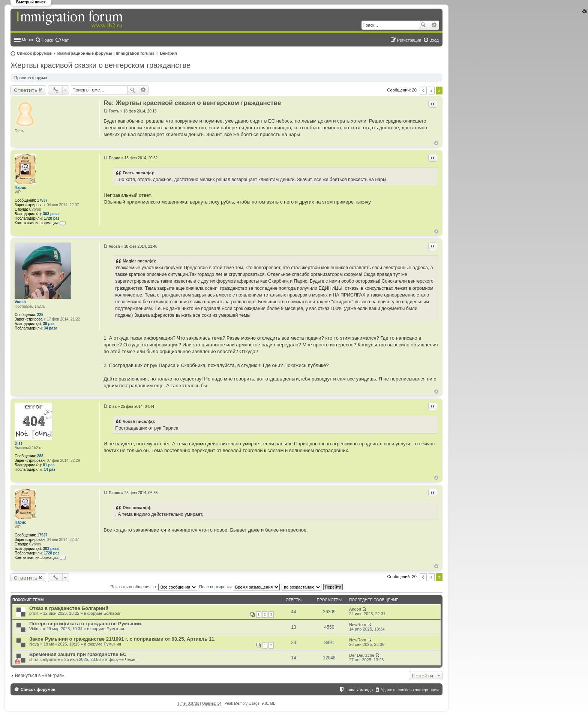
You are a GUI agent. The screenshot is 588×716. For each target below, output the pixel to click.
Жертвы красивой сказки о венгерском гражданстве (100, 65)
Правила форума (31, 78)
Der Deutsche (362, 655)
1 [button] (431, 91)
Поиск (423, 25)
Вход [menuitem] (434, 40)
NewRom (358, 625)
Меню (27, 40)
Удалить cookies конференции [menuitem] (410, 690)
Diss (19, 443)
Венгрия (169, 53)
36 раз (49, 324)
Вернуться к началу (436, 143)
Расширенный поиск (434, 25)
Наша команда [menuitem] (359, 690)
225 (40, 315)
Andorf (355, 609)
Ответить (26, 90)
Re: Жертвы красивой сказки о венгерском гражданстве (192, 103)
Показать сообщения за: (154, 587)
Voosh (20, 302)
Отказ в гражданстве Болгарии (67, 608)
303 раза (51, 214)
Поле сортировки (239, 587)
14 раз (50, 470)
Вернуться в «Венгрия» (40, 676)
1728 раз (52, 218)
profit (34, 613)
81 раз (49, 465)
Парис (20, 188)
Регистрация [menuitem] (409, 40)
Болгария (112, 613)
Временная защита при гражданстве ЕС (78, 654)
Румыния (115, 629)
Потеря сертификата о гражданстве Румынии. (86, 624)
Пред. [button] (423, 91)
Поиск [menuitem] (47, 40)
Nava (34, 644)
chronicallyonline (44, 659)
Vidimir (35, 629)
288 (40, 456)
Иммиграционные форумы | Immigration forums (106, 53)
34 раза (51, 328)
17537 (42, 200)
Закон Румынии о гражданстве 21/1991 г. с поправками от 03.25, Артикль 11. (122, 639)
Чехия (131, 659)
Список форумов (34, 53)
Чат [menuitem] (65, 40)
